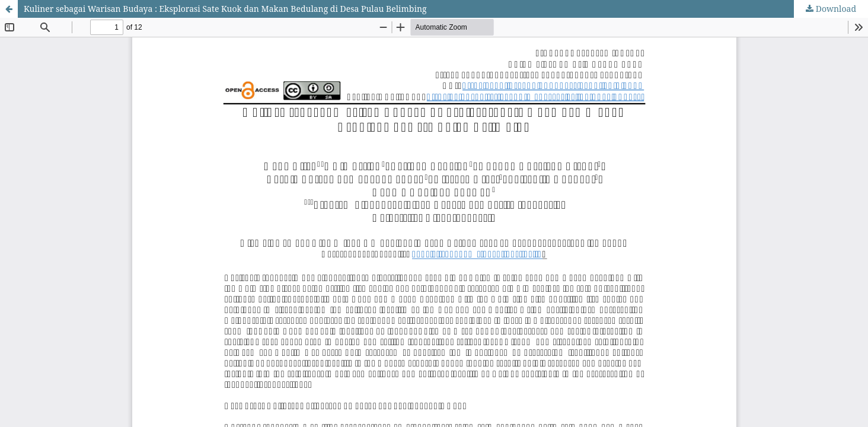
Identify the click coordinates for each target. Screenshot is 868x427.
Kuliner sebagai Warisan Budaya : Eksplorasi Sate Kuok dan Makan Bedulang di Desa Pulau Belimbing (225, 9)
